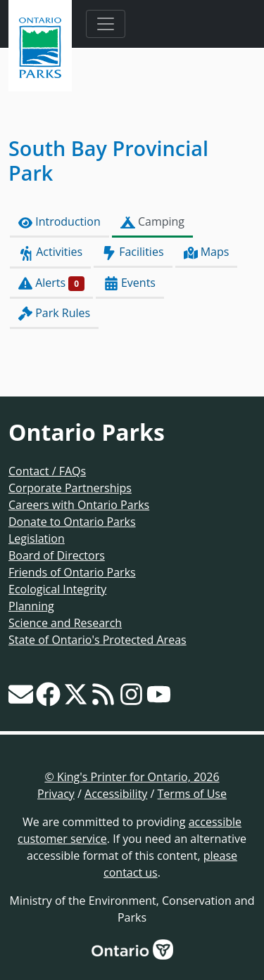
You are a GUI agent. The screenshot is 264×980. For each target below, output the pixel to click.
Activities (50, 252)
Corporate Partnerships (70, 488)
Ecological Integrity (57, 589)
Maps (207, 252)
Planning (31, 606)
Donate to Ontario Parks (72, 522)
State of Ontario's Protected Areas (98, 640)
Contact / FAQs (47, 471)
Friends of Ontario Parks (72, 572)
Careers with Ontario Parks (79, 505)
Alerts (51, 283)
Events (130, 283)
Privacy (56, 794)
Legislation (37, 539)
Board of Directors (57, 555)
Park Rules (54, 313)
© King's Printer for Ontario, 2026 (132, 777)
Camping (152, 222)
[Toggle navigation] (106, 24)
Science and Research (65, 623)
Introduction (59, 222)
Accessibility (116, 794)
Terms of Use (192, 794)
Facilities (133, 252)
